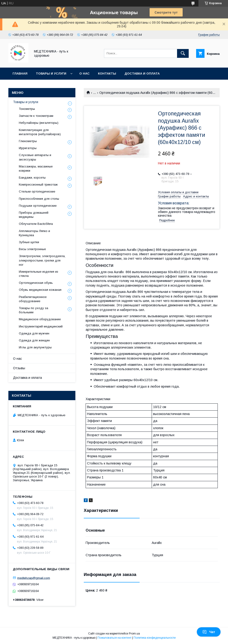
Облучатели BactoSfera (36, 224)
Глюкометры (28, 141)
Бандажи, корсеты (32, 178)
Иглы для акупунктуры (35, 347)
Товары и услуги (51, 74)
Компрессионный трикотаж (38, 185)
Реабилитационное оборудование (33, 299)
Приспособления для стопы (39, 199)
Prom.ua (134, 634)
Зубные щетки (29, 242)
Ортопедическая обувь (36, 283)
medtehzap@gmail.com (34, 578)
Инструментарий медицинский (41, 326)
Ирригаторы (28, 148)
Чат (209, 632)
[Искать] (183, 53)
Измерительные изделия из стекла (39, 274)
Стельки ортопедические (37, 191)
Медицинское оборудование (40, 319)
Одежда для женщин (34, 340)
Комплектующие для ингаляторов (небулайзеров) (40, 132)
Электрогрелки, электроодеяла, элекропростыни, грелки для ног (42, 260)
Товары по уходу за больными (34, 310)
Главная (20, 74)
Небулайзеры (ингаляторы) (39, 123)
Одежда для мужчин (34, 333)
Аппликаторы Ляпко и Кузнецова (34, 233)
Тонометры (27, 109)
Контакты (107, 74)
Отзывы (19, 368)
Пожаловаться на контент (114, 638)
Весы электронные (32, 249)
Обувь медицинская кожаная (40, 290)
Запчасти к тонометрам (36, 116)
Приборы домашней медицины (34, 215)
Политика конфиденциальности (155, 638)
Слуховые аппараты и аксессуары (35, 157)
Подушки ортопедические (38, 206)
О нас (84, 74)
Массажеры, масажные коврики (36, 168)
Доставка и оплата (142, 74)
